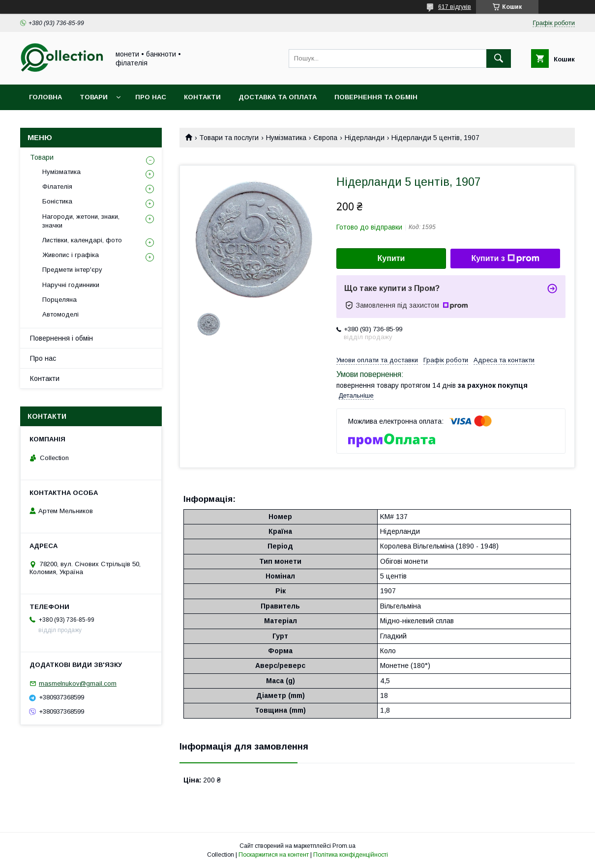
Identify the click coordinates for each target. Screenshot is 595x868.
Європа (325, 138)
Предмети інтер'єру (72, 270)
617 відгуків (455, 7)
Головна (45, 97)
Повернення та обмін (376, 97)
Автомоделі (60, 314)
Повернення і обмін (61, 338)
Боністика (57, 201)
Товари (94, 97)
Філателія (57, 187)
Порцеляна (59, 300)
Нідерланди (365, 138)
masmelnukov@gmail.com (78, 683)
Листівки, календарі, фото (82, 240)
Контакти (202, 97)
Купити (391, 258)
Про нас (151, 97)
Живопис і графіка (71, 255)
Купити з (505, 259)
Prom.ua (344, 846)
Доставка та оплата (278, 97)
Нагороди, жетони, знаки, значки (81, 221)
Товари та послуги (229, 138)
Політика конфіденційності (351, 855)
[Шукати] (499, 58)
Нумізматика (286, 138)
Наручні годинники (71, 285)
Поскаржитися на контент (274, 855)
